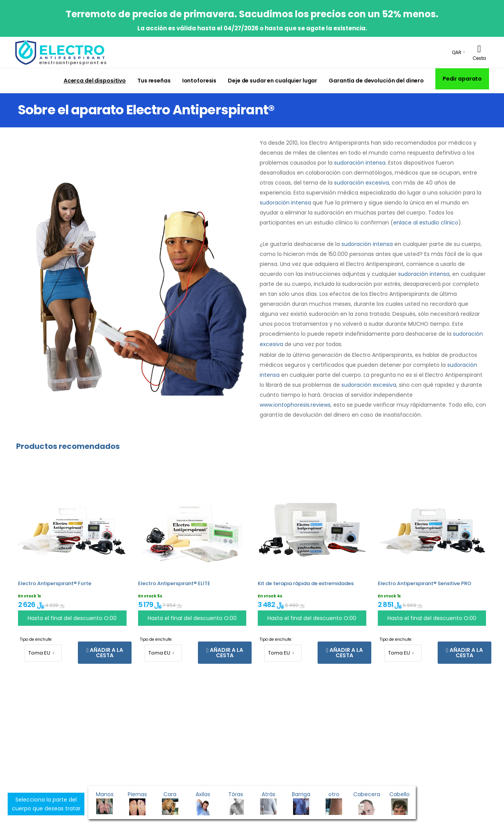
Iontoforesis (199, 81)
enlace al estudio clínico (426, 223)
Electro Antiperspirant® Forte (55, 583)
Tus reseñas (154, 81)
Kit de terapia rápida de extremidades (306, 583)
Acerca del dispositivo (95, 81)
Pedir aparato (462, 79)
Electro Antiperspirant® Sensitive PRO (425, 583)
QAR (457, 52)
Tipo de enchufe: (36, 639)
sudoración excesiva (362, 183)
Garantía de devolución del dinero (376, 81)
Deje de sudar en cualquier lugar (273, 81)
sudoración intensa (360, 163)
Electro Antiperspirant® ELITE (174, 583)
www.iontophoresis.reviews (295, 405)
